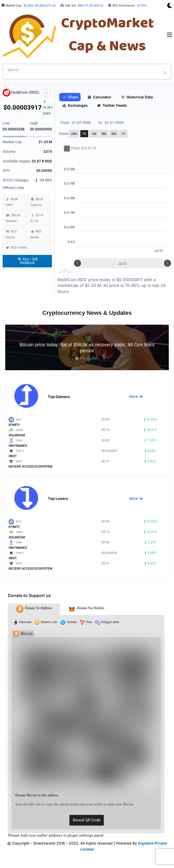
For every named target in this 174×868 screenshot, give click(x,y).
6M (114, 134)
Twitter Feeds (112, 105)
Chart (70, 97)
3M (104, 134)
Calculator (99, 97)
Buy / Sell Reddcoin (28, 261)
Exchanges (75, 105)
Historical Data (137, 97)
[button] (170, 35)
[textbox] (79, 70)
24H (74, 134)
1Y (123, 134)
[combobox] (87, 72)
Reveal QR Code (87, 820)
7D (84, 134)
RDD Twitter (19, 248)
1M (94, 134)
